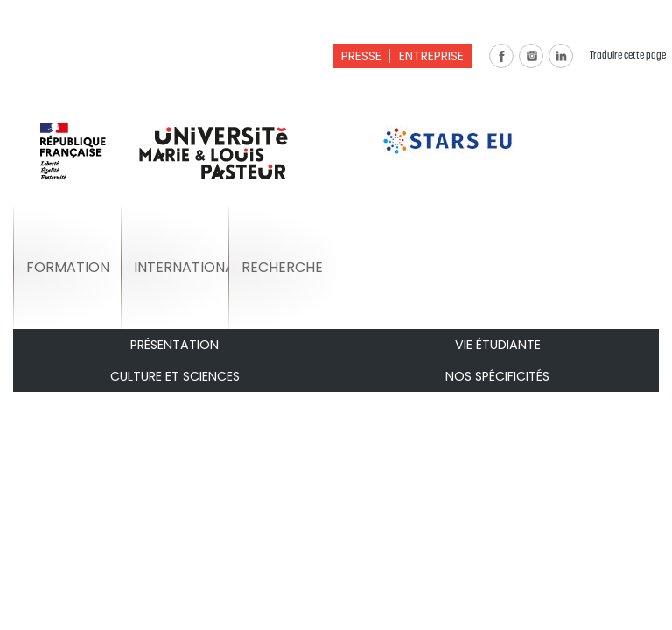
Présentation (175, 345)
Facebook (501, 56)
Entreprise (431, 56)
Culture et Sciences (175, 376)
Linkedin (561, 56)
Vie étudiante (498, 345)
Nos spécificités (497, 376)
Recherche (282, 267)
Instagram (531, 56)
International (181, 267)
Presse (361, 56)
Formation (68, 267)
